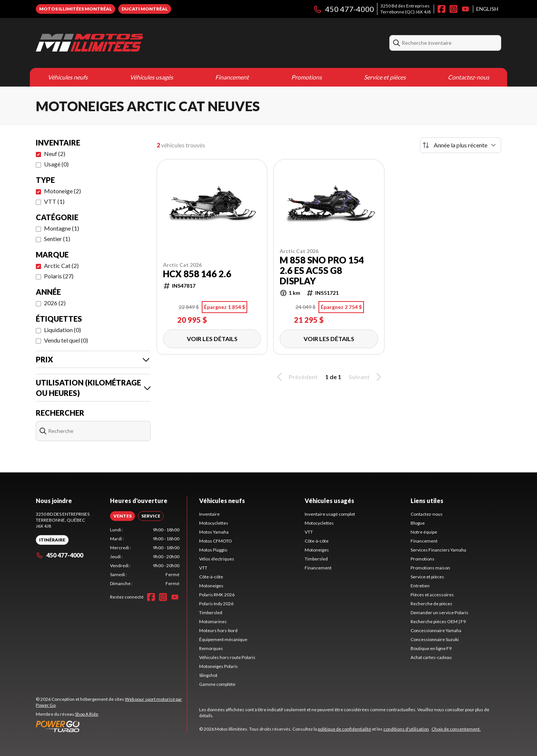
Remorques (211, 648)
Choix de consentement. (456, 729)
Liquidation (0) (62, 330)
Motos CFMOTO (216, 541)
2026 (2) (55, 303)
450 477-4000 (343, 9)
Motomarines (213, 621)
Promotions (307, 77)
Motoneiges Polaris (219, 666)
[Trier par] (461, 145)
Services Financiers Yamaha (438, 550)
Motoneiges (211, 586)
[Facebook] (442, 9)
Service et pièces (385, 77)
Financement (232, 77)
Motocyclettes (214, 523)
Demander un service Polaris (439, 613)
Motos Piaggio (213, 550)
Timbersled (211, 613)
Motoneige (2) (62, 191)
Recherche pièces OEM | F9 (438, 621)
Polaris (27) (59, 276)
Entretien (420, 586)
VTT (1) (54, 201)
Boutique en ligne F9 (431, 648)
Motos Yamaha (214, 532)
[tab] (123, 516)
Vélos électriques (217, 559)
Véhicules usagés (151, 77)
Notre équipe (424, 532)
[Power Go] (111, 726)
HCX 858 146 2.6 (197, 274)
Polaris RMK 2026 (217, 595)
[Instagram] (453, 9)
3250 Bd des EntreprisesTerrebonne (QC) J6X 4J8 (406, 9)
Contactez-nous (469, 77)
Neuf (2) (55, 154)
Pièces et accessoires (432, 595)
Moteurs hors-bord (218, 630)
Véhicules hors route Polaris (227, 657)
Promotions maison (430, 568)
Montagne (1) (62, 228)
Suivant (366, 377)
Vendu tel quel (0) (66, 340)
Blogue (418, 523)
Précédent (296, 377)
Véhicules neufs (68, 77)
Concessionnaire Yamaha (436, 630)
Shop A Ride (87, 714)
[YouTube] (465, 9)
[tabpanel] (145, 557)
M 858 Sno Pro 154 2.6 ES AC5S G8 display (322, 271)
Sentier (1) (57, 239)
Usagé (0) (56, 164)
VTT (203, 568)
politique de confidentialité (344, 729)
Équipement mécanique (223, 639)
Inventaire (209, 514)
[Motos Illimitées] (89, 43)
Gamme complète (217, 684)
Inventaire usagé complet (330, 514)
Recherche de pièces (431, 604)
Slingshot (208, 675)
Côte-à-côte (211, 577)
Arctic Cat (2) (61, 265)
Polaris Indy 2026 (216, 604)
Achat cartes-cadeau (431, 657)
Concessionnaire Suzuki (435, 639)
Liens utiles (427, 501)
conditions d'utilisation (406, 729)
